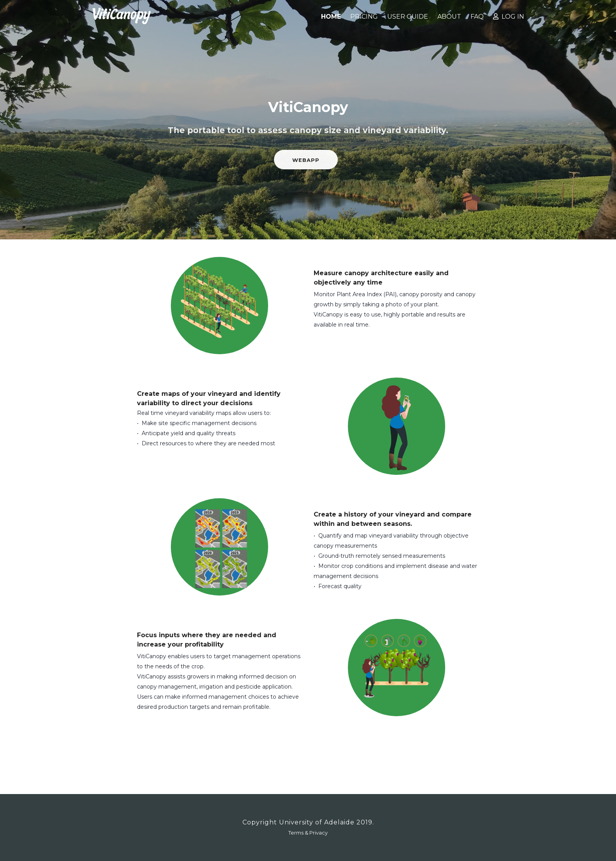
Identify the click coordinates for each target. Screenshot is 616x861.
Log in (509, 17)
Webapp (306, 160)
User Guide (408, 17)
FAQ (477, 17)
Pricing (364, 17)
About (449, 17)
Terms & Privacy (308, 833)
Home (331, 17)
